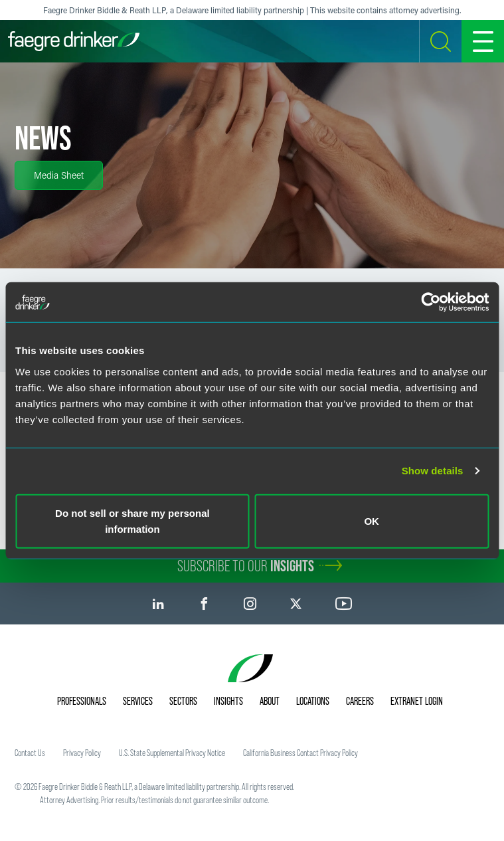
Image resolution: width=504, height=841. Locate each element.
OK (372, 520)
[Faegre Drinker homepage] (74, 41)
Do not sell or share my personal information (132, 520)
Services (138, 701)
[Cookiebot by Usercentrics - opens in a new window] (431, 302)
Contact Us (30, 753)
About (270, 701)
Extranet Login (417, 701)
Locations (313, 701)
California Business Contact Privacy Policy (300, 753)
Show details (433, 471)
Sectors (183, 701)
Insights (228, 701)
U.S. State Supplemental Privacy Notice (172, 753)
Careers (360, 701)
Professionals (82, 701)
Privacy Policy (82, 753)
